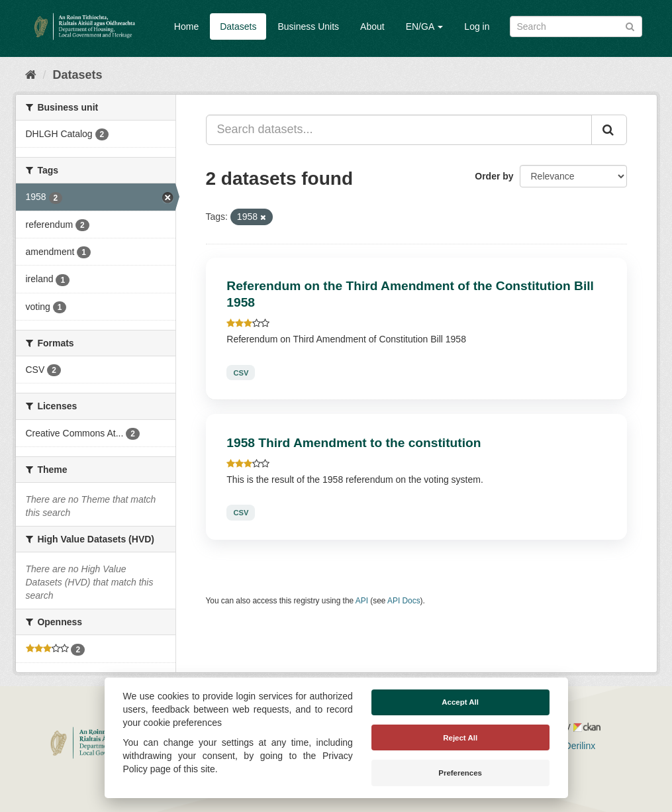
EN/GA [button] (425, 26)
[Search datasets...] (399, 130)
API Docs (404, 601)
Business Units (308, 26)
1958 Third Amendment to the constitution (354, 443)
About (372, 26)
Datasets (238, 26)
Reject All (460, 738)
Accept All (460, 702)
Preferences (460, 773)
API (362, 601)
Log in (477, 26)
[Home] (31, 75)
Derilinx (574, 746)
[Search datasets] (576, 26)
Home (186, 26)
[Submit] (630, 25)
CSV (241, 372)
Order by (494, 176)
